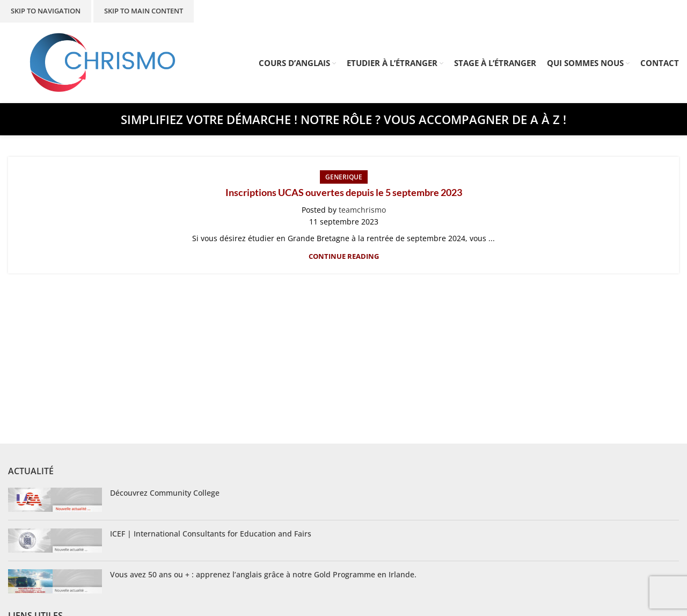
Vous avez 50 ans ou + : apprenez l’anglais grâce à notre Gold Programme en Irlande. (263, 574)
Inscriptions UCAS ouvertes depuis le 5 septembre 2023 (344, 192)
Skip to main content (144, 11)
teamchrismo (362, 210)
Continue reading (344, 256)
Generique (344, 177)
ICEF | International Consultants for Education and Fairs (211, 534)
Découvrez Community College (165, 493)
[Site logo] (103, 62)
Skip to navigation (46, 11)
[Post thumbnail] (55, 500)
